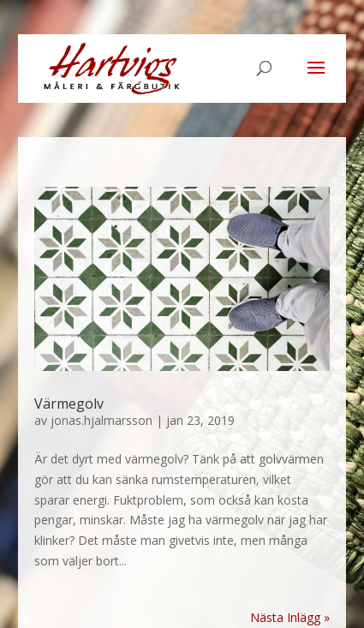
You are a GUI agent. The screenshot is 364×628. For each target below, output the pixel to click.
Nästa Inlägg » (290, 617)
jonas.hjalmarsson (101, 420)
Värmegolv (69, 404)
